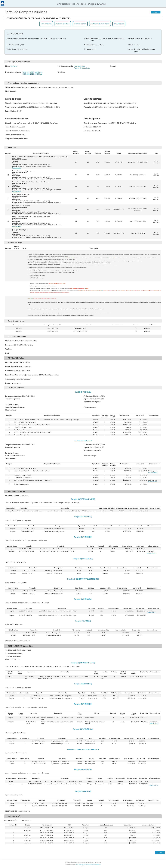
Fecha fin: (10, 49)
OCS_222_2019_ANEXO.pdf (33, 72)
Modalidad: (88, 45)
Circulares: (61, 72)
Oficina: (8, 341)
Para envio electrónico (82, 68)
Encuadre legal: (90, 49)
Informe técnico (80, 24)
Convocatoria (46, 24)
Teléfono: (9, 349)
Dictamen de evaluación (100, 24)
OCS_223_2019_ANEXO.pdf (33, 74)
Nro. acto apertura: (12, 362)
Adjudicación (119, 24)
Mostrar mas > (17, 168)
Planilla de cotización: (65, 66)
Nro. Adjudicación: (11, 820)
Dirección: (9, 345)
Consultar (14, 66)
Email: (7, 353)
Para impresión (79, 66)
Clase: (130, 45)
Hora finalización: (11, 371)
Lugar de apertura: (12, 375)
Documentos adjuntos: (13, 72)
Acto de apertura (63, 24)
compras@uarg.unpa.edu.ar (68, 272)
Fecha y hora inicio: (12, 367)
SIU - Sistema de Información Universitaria (88, 864)
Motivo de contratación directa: (140, 49)
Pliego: (8, 66)
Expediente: (132, 38)
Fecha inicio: (11, 45)
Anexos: (113, 66)
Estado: (8, 383)
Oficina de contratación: (93, 38)
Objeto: (9, 38)
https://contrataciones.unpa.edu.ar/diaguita (70, 271)
